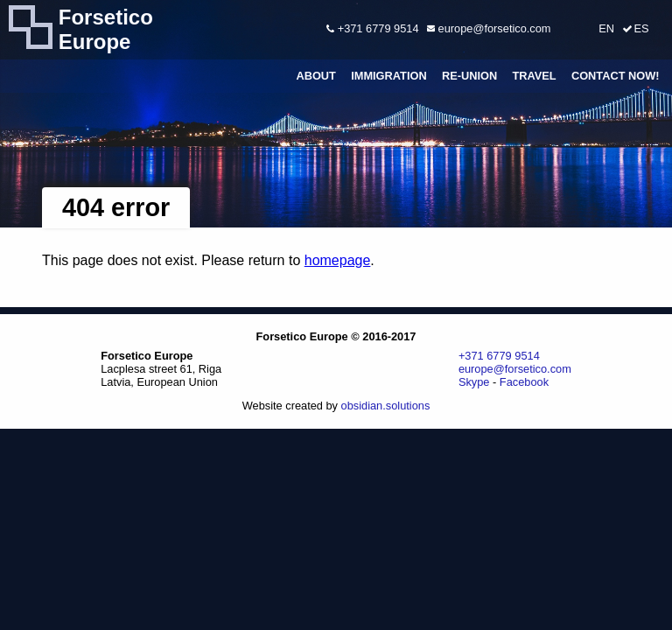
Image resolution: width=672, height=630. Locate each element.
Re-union (469, 76)
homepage (338, 260)
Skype (474, 382)
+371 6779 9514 (372, 28)
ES (641, 28)
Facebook (524, 382)
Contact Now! (616, 76)
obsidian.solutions (386, 406)
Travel (534, 76)
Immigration (389, 76)
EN (606, 28)
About (316, 76)
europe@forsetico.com (489, 28)
